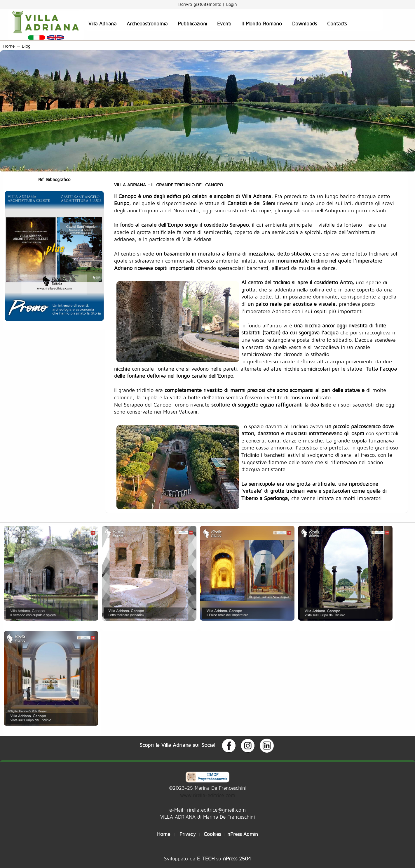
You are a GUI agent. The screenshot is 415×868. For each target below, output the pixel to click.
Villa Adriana (102, 24)
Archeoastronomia (147, 24)
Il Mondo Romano (262, 24)
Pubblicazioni (192, 24)
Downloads (305, 24)
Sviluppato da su (208, 859)
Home (9, 46)
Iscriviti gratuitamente (200, 4)
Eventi (224, 24)
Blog (28, 46)
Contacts (337, 24)
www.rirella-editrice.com (208, 795)
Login (232, 4)
